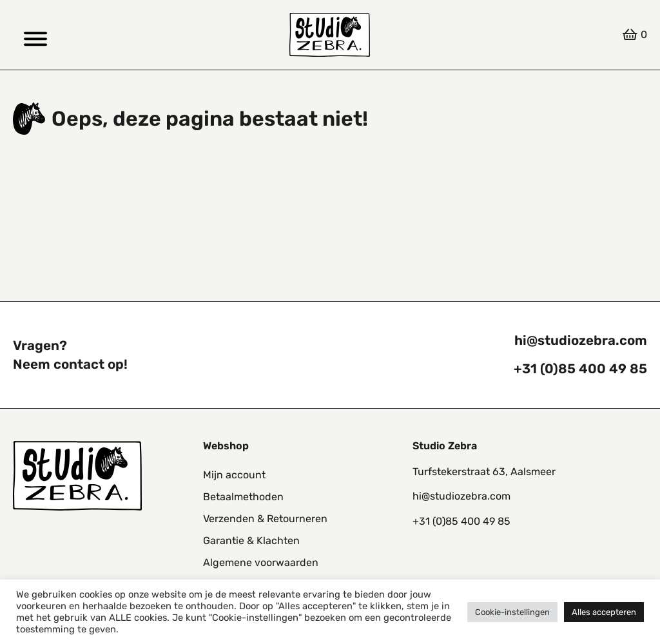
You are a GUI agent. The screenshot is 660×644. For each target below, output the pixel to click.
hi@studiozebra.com (581, 340)
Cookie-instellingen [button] (512, 612)
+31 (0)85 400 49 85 (580, 369)
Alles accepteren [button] (604, 612)
